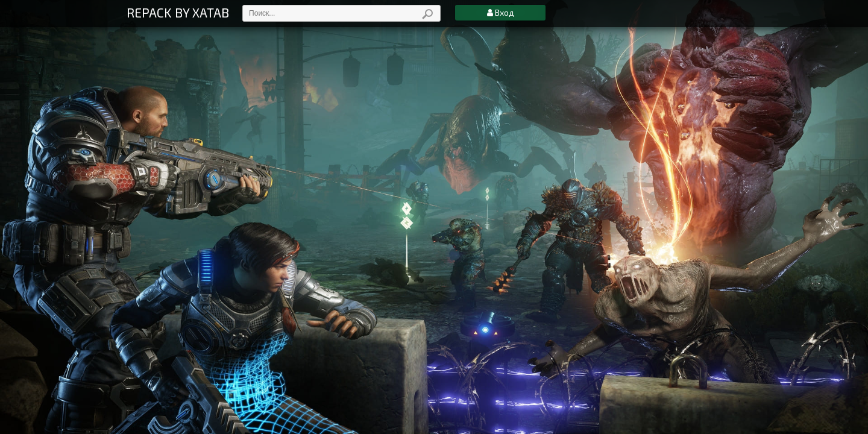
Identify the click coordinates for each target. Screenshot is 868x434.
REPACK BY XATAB (178, 12)
